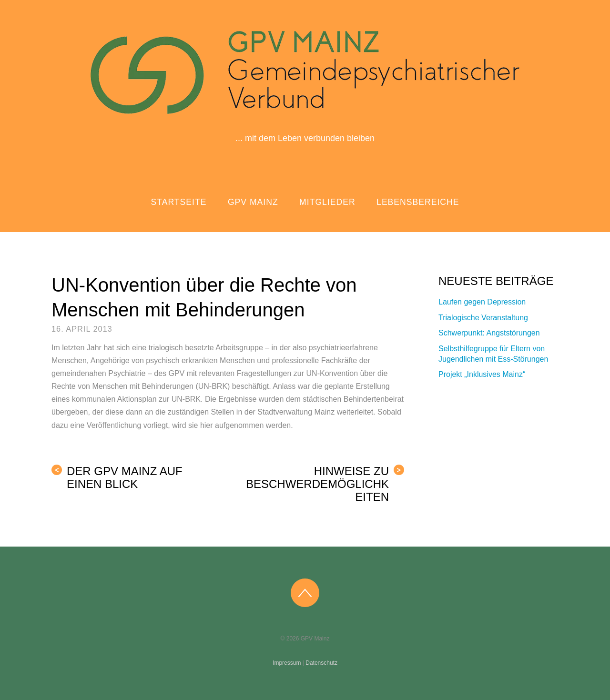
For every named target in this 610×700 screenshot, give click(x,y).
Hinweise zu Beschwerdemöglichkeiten (325, 484)
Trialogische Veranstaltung (483, 318)
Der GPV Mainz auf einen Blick (117, 477)
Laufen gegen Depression (482, 302)
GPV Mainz (253, 202)
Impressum (287, 663)
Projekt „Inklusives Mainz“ (482, 374)
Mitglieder (327, 202)
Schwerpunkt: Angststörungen (489, 333)
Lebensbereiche (418, 202)
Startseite (179, 202)
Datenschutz (321, 663)
